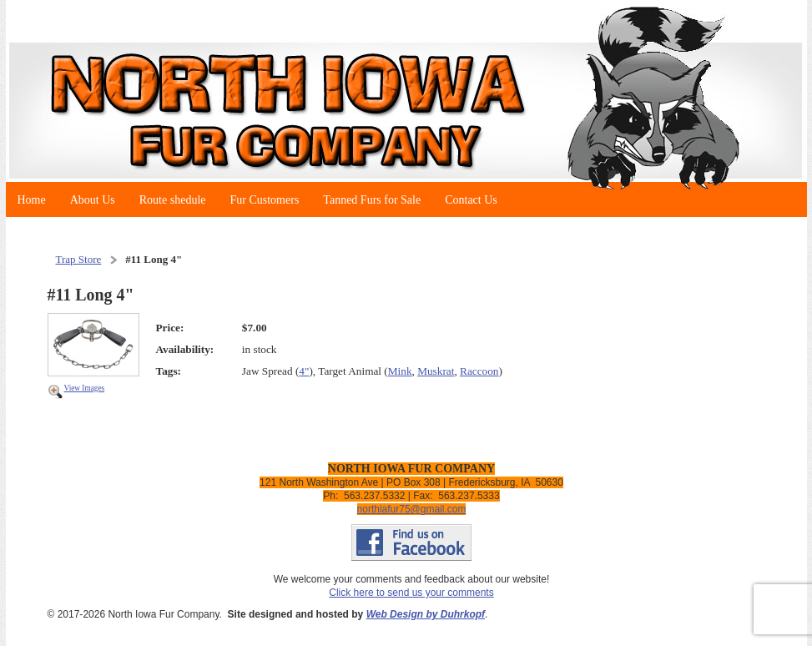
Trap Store (79, 259)
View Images (85, 388)
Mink (400, 371)
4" (304, 371)
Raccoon (479, 371)
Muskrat (436, 371)
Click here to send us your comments (411, 593)
